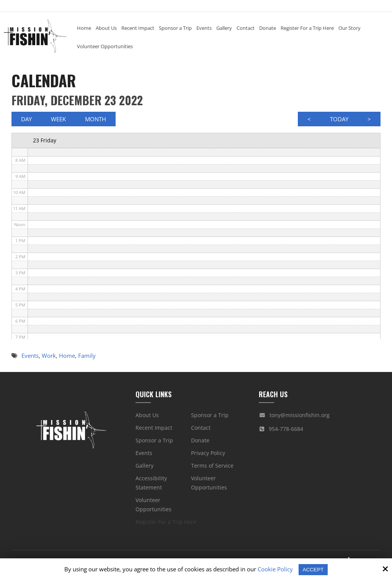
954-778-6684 (286, 431)
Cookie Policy (274, 569)
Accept (313, 569)
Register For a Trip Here (166, 524)
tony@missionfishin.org (300, 417)
